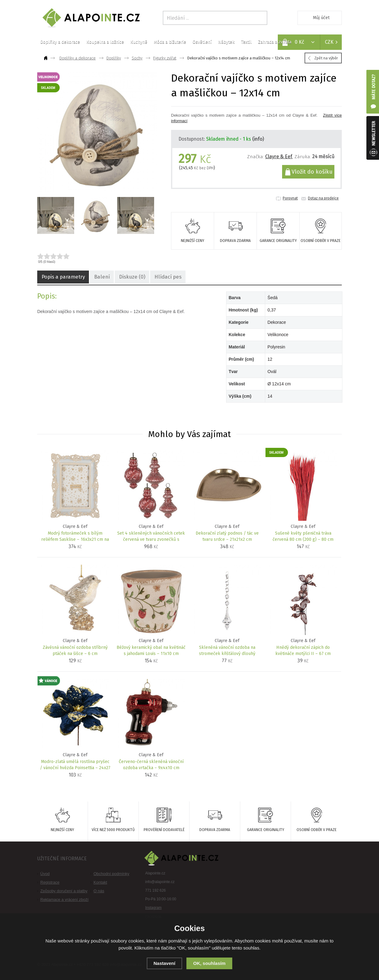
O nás (99, 891)
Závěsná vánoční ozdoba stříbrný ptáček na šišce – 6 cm (75, 651)
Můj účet (321, 18)
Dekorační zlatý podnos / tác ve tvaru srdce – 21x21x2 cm (227, 536)
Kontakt (100, 882)
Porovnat (290, 198)
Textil (246, 42)
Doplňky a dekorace (60, 42)
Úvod (45, 874)
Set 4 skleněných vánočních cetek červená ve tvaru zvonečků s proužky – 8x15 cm (151, 537)
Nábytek (226, 42)
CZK (329, 42)
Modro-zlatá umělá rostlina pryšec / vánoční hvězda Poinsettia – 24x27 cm (75, 765)
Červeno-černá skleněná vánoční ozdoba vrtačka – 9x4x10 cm (151, 765)
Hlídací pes (159, 277)
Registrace (50, 882)
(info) (258, 139)
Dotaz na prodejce (323, 198)
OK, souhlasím (209, 963)
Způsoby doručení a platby (64, 891)
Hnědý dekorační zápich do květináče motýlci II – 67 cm (303, 651)
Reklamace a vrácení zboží (64, 900)
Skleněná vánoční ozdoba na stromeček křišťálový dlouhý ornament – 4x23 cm (227, 651)
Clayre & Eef (279, 157)
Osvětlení (202, 42)
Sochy (137, 58)
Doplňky (114, 58)
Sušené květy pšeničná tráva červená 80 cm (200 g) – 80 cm (303, 536)
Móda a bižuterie (170, 42)
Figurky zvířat (165, 58)
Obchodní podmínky (111, 874)
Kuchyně (139, 42)
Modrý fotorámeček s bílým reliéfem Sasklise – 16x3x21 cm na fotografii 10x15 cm (75, 537)
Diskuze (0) (126, 277)
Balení (98, 277)
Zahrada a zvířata (275, 42)
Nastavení (164, 963)
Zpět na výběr (326, 58)
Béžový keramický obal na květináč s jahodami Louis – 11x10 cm (151, 651)
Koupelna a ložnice (105, 42)
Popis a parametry (62, 277)
